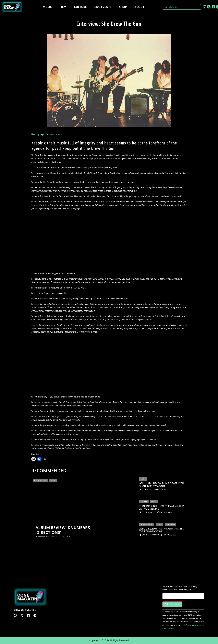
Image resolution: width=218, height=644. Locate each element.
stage (42, 134)
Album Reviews (40, 480)
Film (63, 7)
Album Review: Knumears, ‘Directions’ (66, 530)
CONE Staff (147, 490)
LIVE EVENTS (103, 7)
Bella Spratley (149, 512)
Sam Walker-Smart (47, 537)
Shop (123, 7)
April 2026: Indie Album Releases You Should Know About (162, 485)
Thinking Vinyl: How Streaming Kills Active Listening (162, 507)
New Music (170, 524)
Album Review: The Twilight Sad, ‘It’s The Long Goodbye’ (162, 530)
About (139, 7)
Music (47, 7)
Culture (80, 7)
